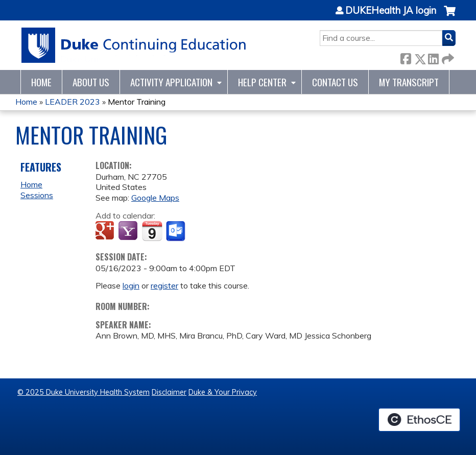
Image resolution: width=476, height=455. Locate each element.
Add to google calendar (106, 231)
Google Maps (155, 198)
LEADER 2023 (73, 102)
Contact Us (335, 82)
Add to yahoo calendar (129, 231)
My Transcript (409, 82)
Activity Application (171, 82)
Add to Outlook (176, 231)
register (164, 285)
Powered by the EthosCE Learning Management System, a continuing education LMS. (419, 420)
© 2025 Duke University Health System (84, 392)
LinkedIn (433, 57)
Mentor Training (137, 102)
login (131, 285)
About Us (91, 82)
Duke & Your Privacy (223, 392)
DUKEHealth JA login (391, 11)
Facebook (406, 57)
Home (41, 82)
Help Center (262, 82)
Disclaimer (169, 392)
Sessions (37, 195)
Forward (447, 57)
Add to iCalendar (152, 231)
